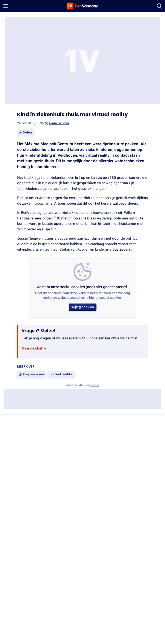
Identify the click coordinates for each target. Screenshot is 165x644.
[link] (34, 349)
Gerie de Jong (57, 123)
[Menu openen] (6, 6)
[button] (26, 133)
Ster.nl (94, 385)
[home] (82, 6)
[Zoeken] (159, 6)
